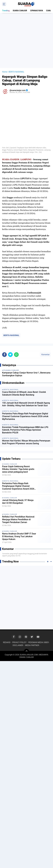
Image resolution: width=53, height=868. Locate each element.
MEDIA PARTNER (32, 645)
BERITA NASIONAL (11, 335)
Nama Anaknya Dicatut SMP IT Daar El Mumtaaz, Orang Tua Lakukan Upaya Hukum (19, 536)
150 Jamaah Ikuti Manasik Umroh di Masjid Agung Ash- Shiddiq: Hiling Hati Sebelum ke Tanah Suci (26, 404)
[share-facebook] (4, 355)
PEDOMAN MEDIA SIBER (38, 642)
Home (5, 72)
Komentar (45, 355)
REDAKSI (7, 642)
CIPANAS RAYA (37, 11)
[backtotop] (26, 652)
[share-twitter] (10, 355)
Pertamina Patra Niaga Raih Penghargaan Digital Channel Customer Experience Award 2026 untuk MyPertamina (25, 416)
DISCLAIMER (18, 645)
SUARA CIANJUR (20, 11)
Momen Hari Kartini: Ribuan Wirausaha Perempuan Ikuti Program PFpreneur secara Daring (26, 442)
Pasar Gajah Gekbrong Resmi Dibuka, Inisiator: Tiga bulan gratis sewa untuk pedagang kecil (18, 469)
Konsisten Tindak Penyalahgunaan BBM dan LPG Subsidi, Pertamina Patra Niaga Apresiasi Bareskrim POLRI (25, 430)
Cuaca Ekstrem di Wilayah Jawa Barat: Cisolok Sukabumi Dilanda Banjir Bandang (24, 393)
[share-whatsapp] (16, 355)
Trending (6, 11)
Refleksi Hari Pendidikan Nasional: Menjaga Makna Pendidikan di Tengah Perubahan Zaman (18, 519)
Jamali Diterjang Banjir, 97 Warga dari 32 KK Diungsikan (18, 502)
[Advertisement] (26, 40)
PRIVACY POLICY (19, 642)
